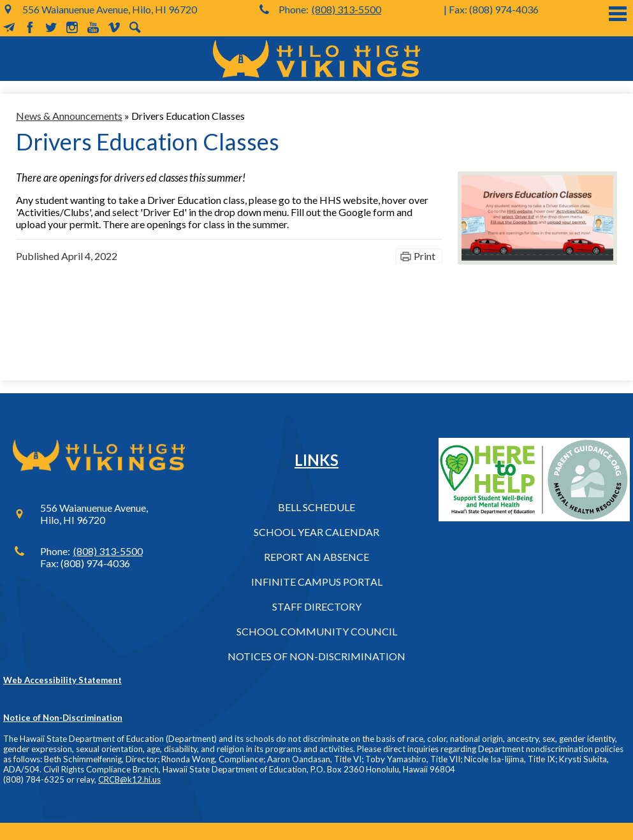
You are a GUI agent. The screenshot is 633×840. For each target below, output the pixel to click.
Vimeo (114, 27)
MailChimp (9, 27)
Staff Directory (317, 606)
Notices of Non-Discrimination (316, 656)
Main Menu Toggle (618, 14)
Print (425, 256)
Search (135, 27)
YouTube (93, 27)
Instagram (72, 27)
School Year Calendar (316, 532)
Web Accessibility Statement (62, 680)
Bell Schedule (316, 507)
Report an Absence (316, 557)
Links (316, 460)
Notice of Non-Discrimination (63, 718)
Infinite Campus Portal (317, 582)
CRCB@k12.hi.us (129, 779)
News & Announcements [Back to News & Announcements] (69, 116)
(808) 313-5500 (346, 9)
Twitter (51, 27)
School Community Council (317, 631)
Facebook (30, 27)
